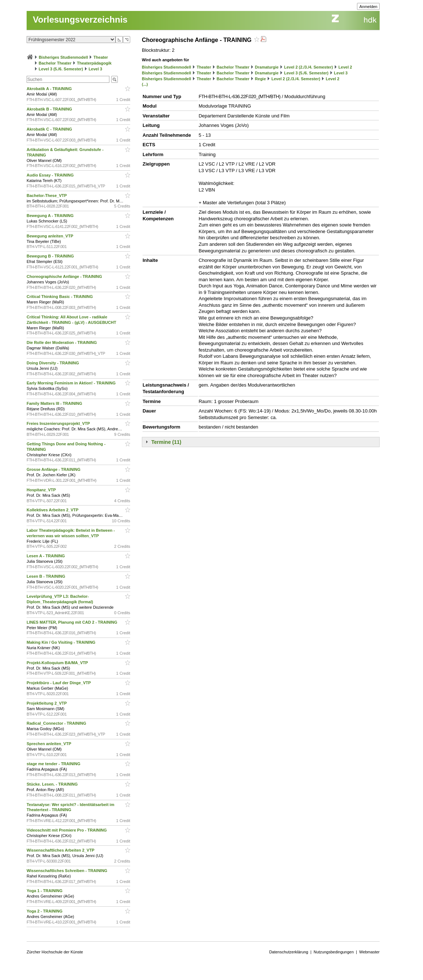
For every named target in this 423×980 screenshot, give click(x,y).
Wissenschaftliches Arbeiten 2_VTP (61, 850)
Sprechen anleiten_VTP (49, 744)
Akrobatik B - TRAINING (50, 109)
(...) (145, 84)
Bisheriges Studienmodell (63, 57)
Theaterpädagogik (94, 63)
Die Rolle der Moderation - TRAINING (62, 342)
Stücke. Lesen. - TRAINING (53, 784)
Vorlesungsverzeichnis (80, 20)
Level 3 (95, 69)
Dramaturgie (267, 67)
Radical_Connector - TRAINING (57, 723)
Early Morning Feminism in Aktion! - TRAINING (72, 383)
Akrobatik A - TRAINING (50, 89)
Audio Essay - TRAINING (51, 175)
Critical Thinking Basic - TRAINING (60, 297)
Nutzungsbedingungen (334, 952)
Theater (101, 57)
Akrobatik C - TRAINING (50, 129)
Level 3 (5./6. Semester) (61, 69)
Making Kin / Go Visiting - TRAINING (62, 642)
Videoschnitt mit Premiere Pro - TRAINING (67, 830)
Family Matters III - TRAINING (55, 403)
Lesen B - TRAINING (46, 576)
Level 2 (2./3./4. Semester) (308, 67)
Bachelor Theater (55, 63)
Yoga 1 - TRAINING (45, 891)
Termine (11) (166, 442)
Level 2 (345, 67)
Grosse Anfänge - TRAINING (54, 469)
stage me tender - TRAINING (54, 764)
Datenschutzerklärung (289, 952)
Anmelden (368, 7)
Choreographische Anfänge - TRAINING (65, 276)
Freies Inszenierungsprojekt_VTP (59, 423)
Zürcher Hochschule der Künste (55, 952)
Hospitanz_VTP (42, 490)
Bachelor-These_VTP (47, 195)
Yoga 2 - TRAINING (45, 911)
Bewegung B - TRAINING (51, 256)
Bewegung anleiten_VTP (51, 236)
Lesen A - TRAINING (46, 556)
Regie (260, 79)
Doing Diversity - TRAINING (53, 363)
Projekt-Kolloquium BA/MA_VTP (58, 663)
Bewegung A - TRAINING (51, 216)
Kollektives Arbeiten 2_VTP (53, 510)
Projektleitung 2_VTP (47, 703)
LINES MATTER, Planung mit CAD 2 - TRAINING (73, 622)
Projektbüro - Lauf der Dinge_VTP (59, 683)
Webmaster (369, 952)
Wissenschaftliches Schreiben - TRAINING (67, 871)
